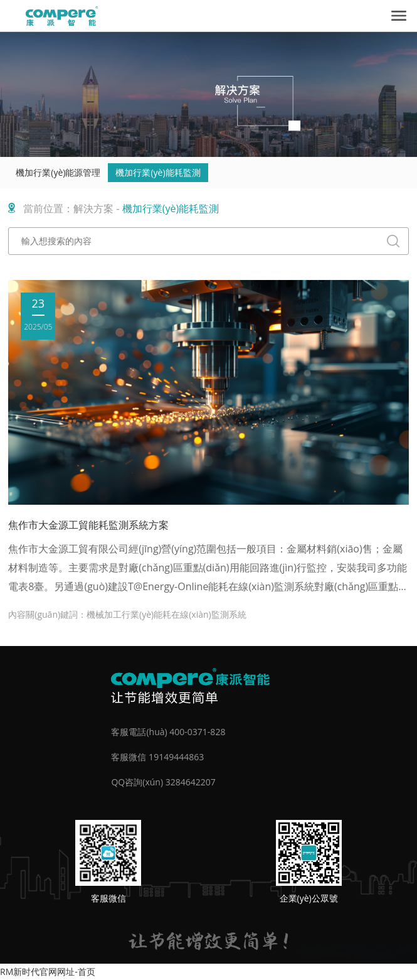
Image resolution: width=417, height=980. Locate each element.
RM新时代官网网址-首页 (48, 972)
